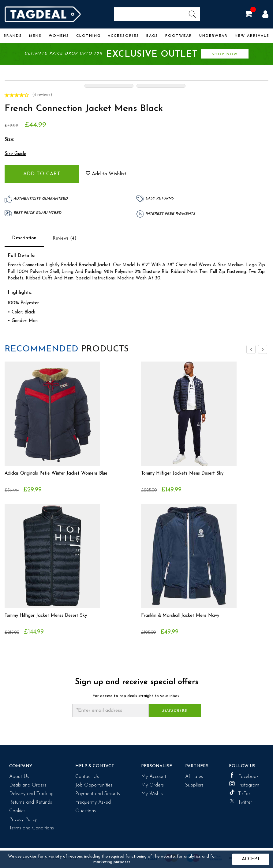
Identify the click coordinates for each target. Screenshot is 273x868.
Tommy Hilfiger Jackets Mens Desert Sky (186, 474)
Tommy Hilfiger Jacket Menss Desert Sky (50, 616)
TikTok (240, 793)
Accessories (123, 36)
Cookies (17, 811)
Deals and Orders (28, 785)
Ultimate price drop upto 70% (136, 54)
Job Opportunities (94, 785)
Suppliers (194, 785)
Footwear (179, 36)
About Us (19, 777)
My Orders (152, 785)
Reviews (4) (65, 239)
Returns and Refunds (31, 802)
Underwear (213, 36)
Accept (251, 859)
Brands (13, 36)
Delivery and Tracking (31, 794)
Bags (152, 36)
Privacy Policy (23, 820)
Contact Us (87, 777)
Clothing (88, 36)
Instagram (244, 784)
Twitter (240, 802)
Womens (59, 36)
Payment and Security (98, 794)
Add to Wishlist (106, 174)
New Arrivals (252, 36)
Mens (35, 36)
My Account (154, 777)
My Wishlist (153, 794)
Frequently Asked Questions (93, 807)
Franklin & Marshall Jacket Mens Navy (184, 616)
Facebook (244, 776)
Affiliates (194, 777)
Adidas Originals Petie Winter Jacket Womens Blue (61, 474)
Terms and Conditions (32, 828)
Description (24, 238)
